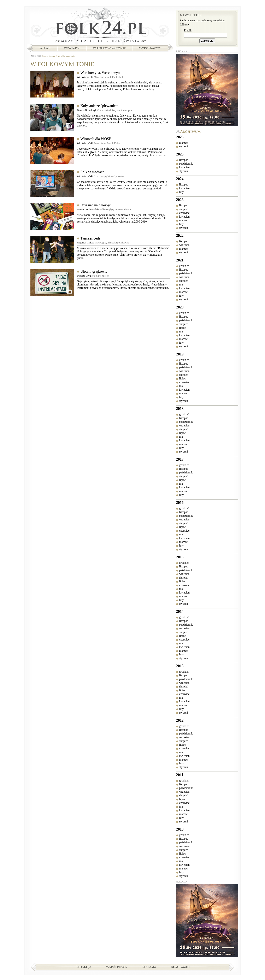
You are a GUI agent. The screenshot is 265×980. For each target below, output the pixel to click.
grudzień (184, 266)
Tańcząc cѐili (90, 238)
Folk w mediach (93, 172)
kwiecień (185, 167)
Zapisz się (207, 41)
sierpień (184, 209)
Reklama (149, 967)
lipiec (182, 328)
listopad (184, 160)
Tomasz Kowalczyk (87, 110)
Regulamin (180, 967)
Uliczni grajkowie (94, 271)
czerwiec (184, 213)
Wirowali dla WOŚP (96, 139)
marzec (183, 143)
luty (182, 192)
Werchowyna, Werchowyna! (102, 73)
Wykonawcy (150, 48)
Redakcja (84, 967)
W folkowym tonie (109, 48)
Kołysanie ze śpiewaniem (100, 106)
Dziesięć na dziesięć (96, 205)
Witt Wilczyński (85, 77)
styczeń (184, 146)
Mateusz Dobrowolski (88, 209)
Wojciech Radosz (86, 243)
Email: (188, 31)
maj (181, 285)
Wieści (45, 48)
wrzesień (184, 245)
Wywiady (72, 48)
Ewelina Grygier (85, 276)
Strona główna (100, 26)
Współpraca (117, 967)
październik (186, 164)
